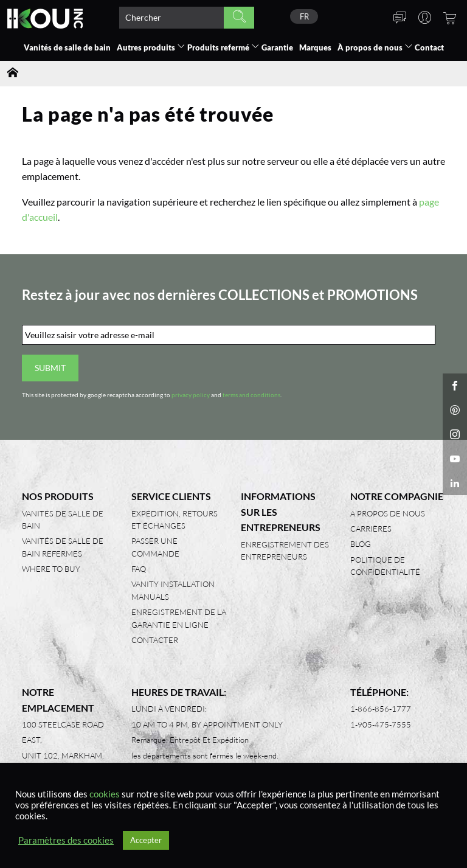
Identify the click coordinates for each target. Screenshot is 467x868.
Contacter (155, 640)
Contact (429, 47)
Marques (315, 47)
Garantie (277, 47)
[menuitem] (304, 16)
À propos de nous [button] (370, 47)
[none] (304, 16)
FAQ (139, 569)
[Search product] (171, 18)
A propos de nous (388, 513)
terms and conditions (251, 395)
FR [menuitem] (304, 16)
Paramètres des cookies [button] (66, 840)
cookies (105, 794)
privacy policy (191, 395)
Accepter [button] (146, 840)
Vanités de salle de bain (67, 47)
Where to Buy (51, 569)
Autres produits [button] (146, 47)
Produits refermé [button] (218, 47)
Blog (361, 544)
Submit (50, 368)
